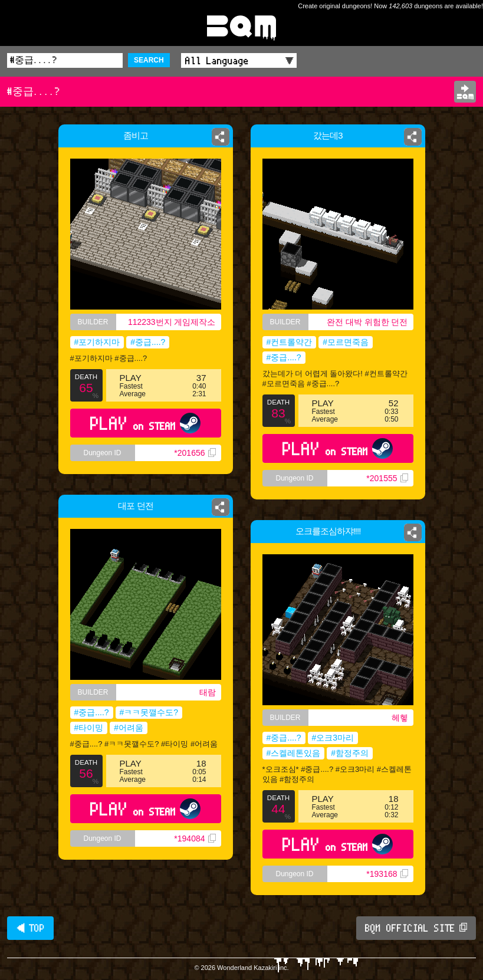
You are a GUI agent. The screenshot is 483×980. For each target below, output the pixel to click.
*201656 (195, 453)
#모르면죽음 (346, 342)
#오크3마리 (333, 738)
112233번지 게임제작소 (172, 322)
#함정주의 (350, 753)
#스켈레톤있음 (294, 753)
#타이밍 (89, 728)
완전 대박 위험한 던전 (367, 322)
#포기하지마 (97, 342)
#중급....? (148, 342)
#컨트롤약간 (290, 342)
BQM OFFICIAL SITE (416, 928)
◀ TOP (30, 928)
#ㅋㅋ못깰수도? (149, 712)
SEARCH (149, 60)
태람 (208, 692)
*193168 (387, 874)
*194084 (195, 838)
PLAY (145, 423)
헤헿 (400, 718)
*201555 (387, 478)
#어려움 (129, 728)
